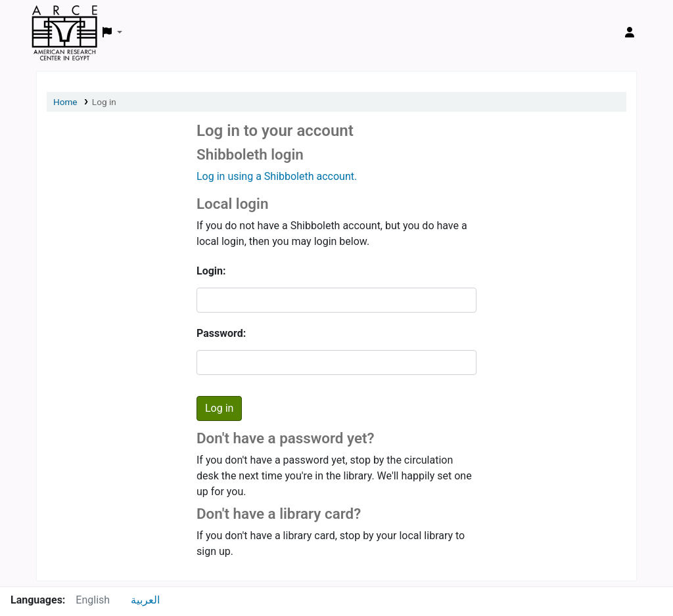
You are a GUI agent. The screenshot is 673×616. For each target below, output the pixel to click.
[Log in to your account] (630, 33)
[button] (112, 33)
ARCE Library (64, 18)
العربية (145, 600)
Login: (211, 271)
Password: (221, 333)
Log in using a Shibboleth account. (277, 176)
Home (65, 102)
